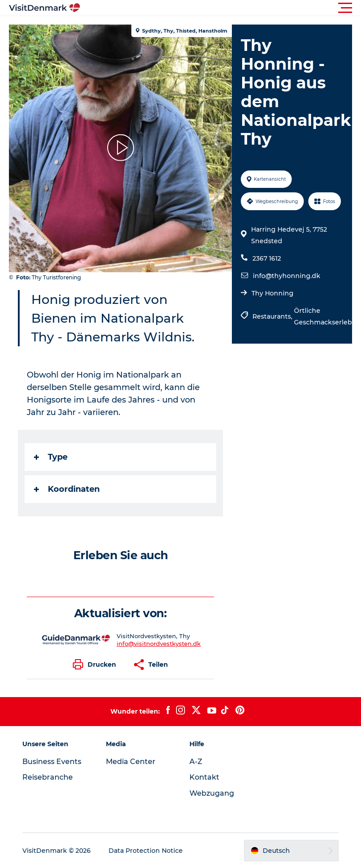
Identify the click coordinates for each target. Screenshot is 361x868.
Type (51, 457)
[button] (221, 8)
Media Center (131, 762)
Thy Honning (273, 293)
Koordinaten (67, 489)
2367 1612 (267, 258)
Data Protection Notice (146, 851)
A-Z (196, 762)
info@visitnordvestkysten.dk (159, 644)
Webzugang (212, 793)
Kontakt (204, 777)
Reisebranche (48, 777)
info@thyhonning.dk (287, 276)
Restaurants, (273, 316)
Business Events (52, 762)
